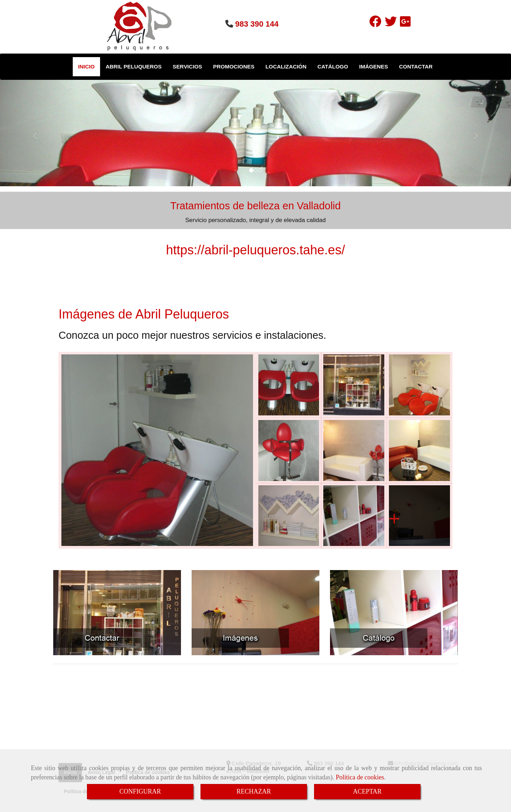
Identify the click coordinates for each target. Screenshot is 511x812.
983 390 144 (257, 24)
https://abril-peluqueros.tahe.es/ (255, 250)
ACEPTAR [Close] (367, 791)
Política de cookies (360, 777)
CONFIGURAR (140, 791)
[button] (38, 133)
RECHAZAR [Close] (254, 791)
